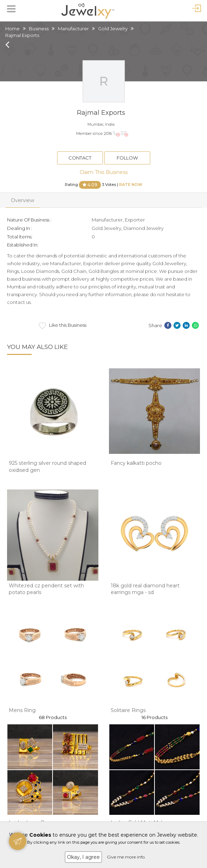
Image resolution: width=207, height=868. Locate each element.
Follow (127, 158)
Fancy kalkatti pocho (136, 463)
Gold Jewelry (113, 29)
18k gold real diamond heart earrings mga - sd (145, 589)
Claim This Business (104, 172)
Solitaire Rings (128, 710)
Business (39, 29)
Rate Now (131, 184)
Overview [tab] (23, 200)
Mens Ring (22, 710)
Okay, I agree (83, 857)
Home (13, 29)
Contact (80, 158)
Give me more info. (126, 857)
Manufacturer (73, 29)
